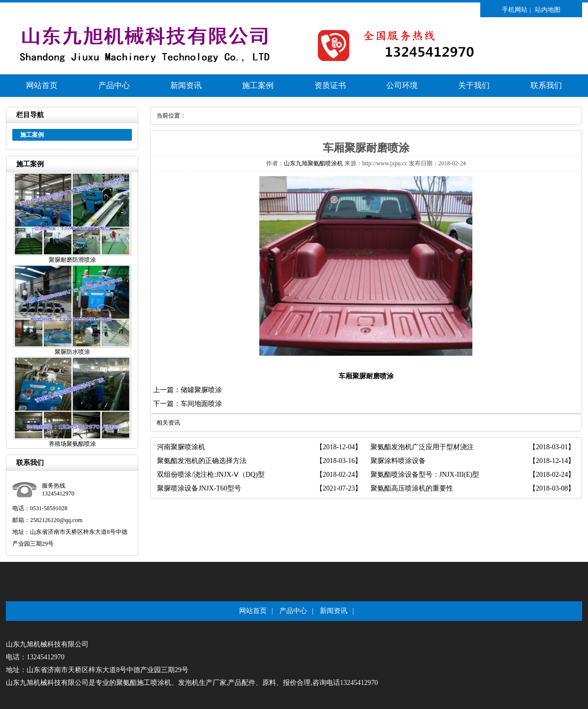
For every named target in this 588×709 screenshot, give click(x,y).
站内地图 (548, 10)
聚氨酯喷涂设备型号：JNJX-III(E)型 (425, 475)
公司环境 (402, 85)
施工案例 (258, 85)
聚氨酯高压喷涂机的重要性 (412, 488)
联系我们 (546, 85)
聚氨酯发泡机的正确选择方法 (202, 461)
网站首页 (42, 85)
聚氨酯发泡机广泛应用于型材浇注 (422, 447)
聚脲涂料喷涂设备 (398, 461)
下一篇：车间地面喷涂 (187, 404)
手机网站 (515, 10)
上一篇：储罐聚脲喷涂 (187, 390)
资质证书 (330, 85)
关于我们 (474, 85)
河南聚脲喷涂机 (181, 447)
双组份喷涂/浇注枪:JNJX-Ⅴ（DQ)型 (211, 475)
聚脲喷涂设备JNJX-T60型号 (199, 488)
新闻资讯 (186, 85)
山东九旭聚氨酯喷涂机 (313, 163)
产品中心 (114, 85)
